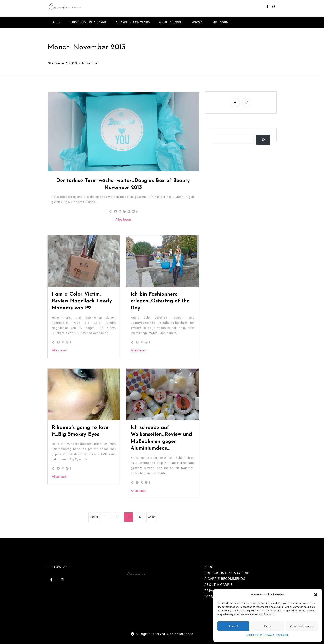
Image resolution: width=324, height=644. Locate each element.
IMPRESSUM (220, 22)
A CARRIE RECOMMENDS (133, 22)
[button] (316, 595)
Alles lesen (123, 220)
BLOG (56, 22)
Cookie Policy (254, 635)
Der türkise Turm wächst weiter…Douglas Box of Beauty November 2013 (123, 184)
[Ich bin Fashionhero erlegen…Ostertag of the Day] (163, 261)
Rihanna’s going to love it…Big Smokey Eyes (80, 431)
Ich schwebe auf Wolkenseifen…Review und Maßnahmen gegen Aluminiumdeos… (161, 438)
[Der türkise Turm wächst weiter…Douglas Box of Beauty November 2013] (124, 132)
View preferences (302, 626)
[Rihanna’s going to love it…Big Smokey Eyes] (84, 394)
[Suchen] (263, 140)
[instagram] (273, 7)
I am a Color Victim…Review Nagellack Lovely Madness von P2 (82, 301)
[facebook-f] (268, 7)
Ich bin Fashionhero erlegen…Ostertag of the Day (160, 301)
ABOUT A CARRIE (171, 22)
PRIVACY (269, 635)
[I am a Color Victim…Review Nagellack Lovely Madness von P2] (84, 261)
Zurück (94, 517)
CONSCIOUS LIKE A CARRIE (88, 22)
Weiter (152, 517)
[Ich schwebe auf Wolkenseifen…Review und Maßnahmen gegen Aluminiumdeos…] (163, 394)
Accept (233, 626)
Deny (267, 626)
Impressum (282, 635)
